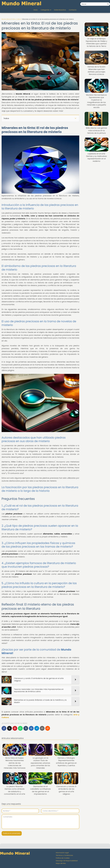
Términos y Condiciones (64, 855)
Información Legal (62, 853)
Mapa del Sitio (61, 863)
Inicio (36, 10)
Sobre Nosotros (60, 10)
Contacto (73, 10)
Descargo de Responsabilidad (67, 861)
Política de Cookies (63, 858)
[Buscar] (108, 4)
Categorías (45, 10)
